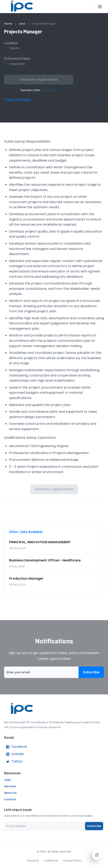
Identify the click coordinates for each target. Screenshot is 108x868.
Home (8, 24)
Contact (10, 799)
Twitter (14, 762)
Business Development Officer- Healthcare (45, 560)
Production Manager (26, 578)
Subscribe (91, 672)
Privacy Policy (72, 861)
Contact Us (51, 861)
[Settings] (97, 855)
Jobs (22, 24)
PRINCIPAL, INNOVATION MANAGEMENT (40, 542)
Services (10, 786)
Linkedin (14, 754)
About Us (10, 793)
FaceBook (16, 747)
